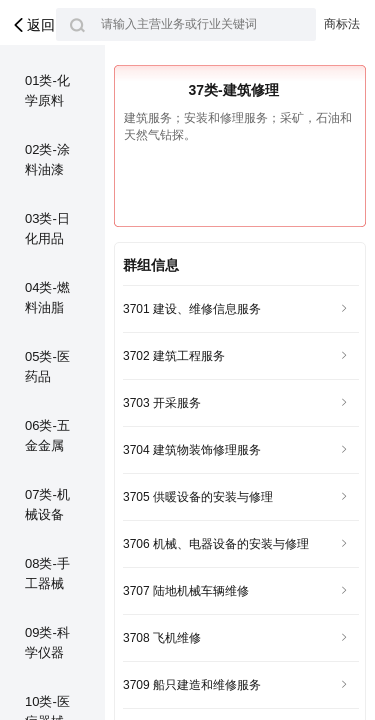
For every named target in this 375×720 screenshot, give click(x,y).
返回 (32, 25)
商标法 (342, 24)
